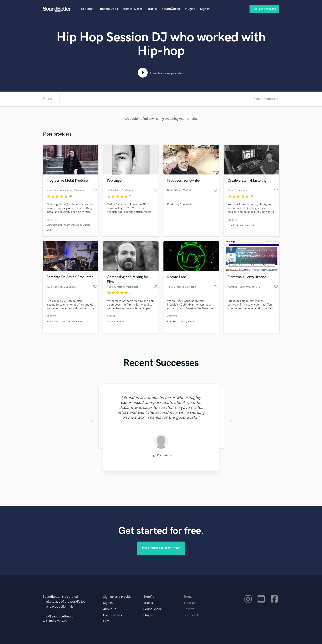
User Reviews (113, 616)
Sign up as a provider (118, 597)
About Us (110, 609)
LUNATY (182, 322)
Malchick (77, 322)
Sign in (205, 9)
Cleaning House (115, 322)
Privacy (189, 609)
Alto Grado (52, 322)
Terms (188, 597)
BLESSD (171, 322)
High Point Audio (161, 455)
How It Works (133, 9)
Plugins (190, 9)
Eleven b (193, 322)
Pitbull (231, 225)
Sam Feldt (250, 225)
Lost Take (65, 322)
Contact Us (191, 616)
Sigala (240, 225)
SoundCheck (171, 9)
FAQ (106, 622)
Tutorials (190, 603)
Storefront (150, 597)
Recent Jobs (109, 9)
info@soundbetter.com (59, 617)
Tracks (152, 9)
